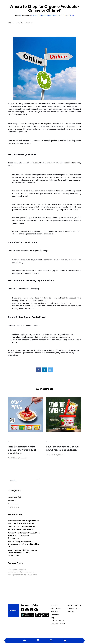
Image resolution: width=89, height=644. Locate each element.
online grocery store (15, 575)
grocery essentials (15, 572)
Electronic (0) (13, 504)
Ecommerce (26, 16)
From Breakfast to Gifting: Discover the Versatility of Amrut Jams (22, 450)
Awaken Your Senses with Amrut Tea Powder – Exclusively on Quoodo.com (24, 535)
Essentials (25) (13, 507)
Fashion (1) (12, 501)
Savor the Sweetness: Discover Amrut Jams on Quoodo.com (63, 448)
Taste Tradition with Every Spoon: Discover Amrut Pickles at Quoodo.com (23, 553)
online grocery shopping (17, 569)
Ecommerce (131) (14, 497)
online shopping (28, 572)
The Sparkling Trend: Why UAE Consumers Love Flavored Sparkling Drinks (24, 544)
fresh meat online (30, 575)
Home (18, 16)
